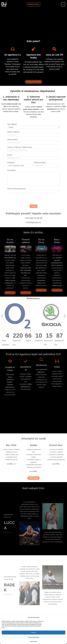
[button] (33, 4)
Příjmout (33, 633)
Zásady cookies (33, 641)
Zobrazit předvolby (33, 637)
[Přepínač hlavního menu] (63, 4)
